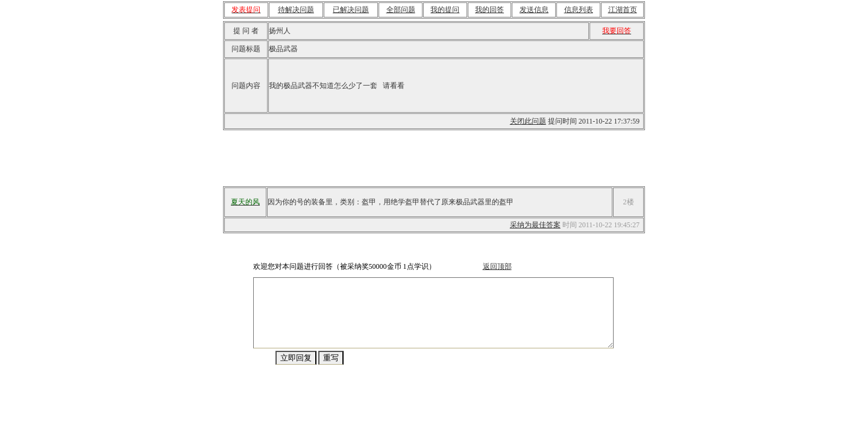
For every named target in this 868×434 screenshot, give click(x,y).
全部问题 (401, 10)
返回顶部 (491, 266)
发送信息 (534, 10)
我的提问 (445, 10)
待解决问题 (296, 10)
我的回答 (489, 10)
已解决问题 (351, 10)
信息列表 (579, 10)
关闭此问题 (528, 121)
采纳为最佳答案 (535, 225)
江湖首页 (623, 10)
